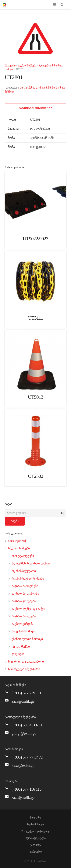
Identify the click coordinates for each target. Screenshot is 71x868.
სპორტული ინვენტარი (24, 669)
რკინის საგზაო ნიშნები (28, 579)
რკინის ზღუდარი (24, 571)
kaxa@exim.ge (23, 765)
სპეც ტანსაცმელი (24, 631)
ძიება (15, 521)
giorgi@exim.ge (24, 733)
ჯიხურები (18, 654)
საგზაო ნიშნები (27, 66)
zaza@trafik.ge (23, 701)
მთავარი (10, 66)
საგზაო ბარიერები (25, 586)
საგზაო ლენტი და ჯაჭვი (28, 609)
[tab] (35, 108)
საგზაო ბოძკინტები (25, 594)
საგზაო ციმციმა (23, 624)
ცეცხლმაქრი (21, 646)
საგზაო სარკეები (24, 616)
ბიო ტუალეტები (23, 556)
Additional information (35, 108)
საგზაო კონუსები (24, 601)
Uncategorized (17, 541)
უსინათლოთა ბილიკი (27, 639)
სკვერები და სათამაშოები (27, 662)
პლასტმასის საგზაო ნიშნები (37, 88)
